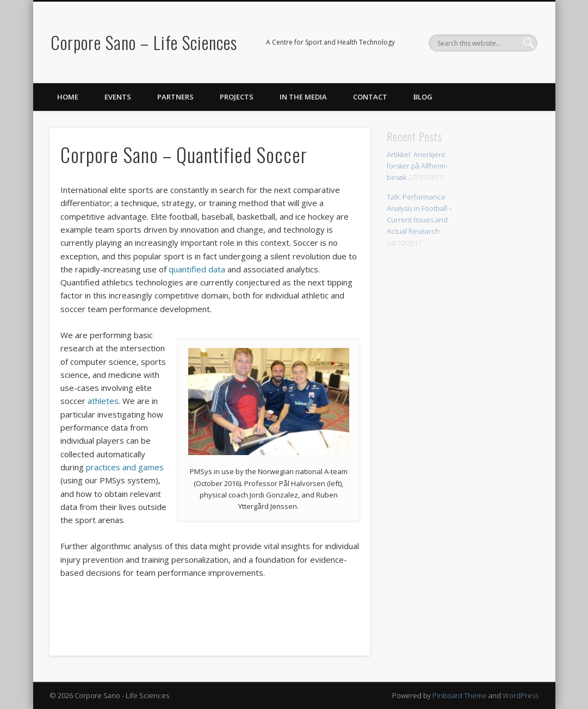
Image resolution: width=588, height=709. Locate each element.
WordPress (521, 695)
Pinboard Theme (460, 695)
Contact (370, 97)
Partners (175, 97)
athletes (103, 401)
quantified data (197, 269)
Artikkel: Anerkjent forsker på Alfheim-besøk (417, 166)
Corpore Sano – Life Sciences (144, 42)
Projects (237, 97)
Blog (423, 97)
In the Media (303, 97)
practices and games (125, 467)
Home (68, 97)
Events (118, 97)
